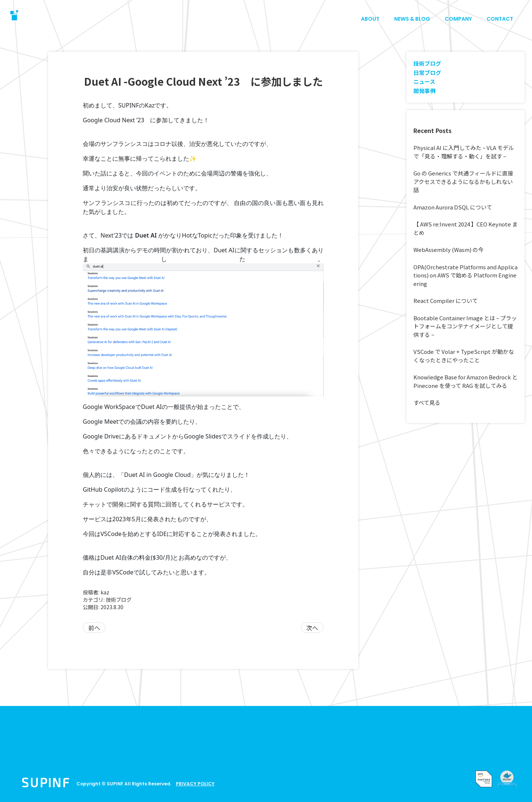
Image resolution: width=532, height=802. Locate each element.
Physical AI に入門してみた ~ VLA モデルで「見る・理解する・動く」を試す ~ (464, 152)
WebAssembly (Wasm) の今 (449, 250)
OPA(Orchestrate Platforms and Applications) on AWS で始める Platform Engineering (465, 275)
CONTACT (500, 19)
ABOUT (370, 19)
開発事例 (424, 91)
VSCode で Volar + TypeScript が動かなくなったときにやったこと (464, 356)
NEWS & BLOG (412, 19)
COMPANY (458, 19)
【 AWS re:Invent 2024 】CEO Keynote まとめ (465, 228)
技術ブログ (119, 600)
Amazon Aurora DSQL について (453, 207)
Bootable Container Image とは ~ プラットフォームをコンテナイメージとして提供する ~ (465, 326)
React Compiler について (446, 301)
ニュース (424, 81)
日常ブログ (427, 73)
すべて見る (427, 402)
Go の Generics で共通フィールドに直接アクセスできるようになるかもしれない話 (463, 181)
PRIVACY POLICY (195, 784)
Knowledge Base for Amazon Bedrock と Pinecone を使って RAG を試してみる (465, 381)
